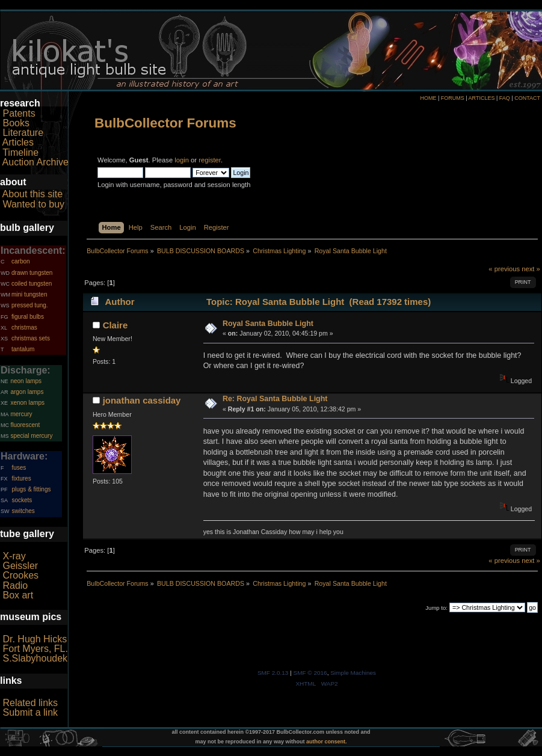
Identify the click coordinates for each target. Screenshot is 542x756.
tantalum (23, 349)
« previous (504, 269)
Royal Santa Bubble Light (268, 324)
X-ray (14, 556)
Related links (30, 703)
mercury (21, 414)
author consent (326, 742)
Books (16, 123)
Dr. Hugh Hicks (35, 639)
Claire (115, 325)
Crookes (20, 575)
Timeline (20, 152)
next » (531, 269)
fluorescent (25, 425)
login (182, 160)
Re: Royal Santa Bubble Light (275, 399)
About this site (33, 194)
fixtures (21, 478)
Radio (15, 585)
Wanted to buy (33, 204)
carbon (21, 261)
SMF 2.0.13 (273, 673)
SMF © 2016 (310, 673)
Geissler (20, 566)
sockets (22, 500)
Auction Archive (35, 162)
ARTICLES (482, 98)
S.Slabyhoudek (35, 658)
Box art (18, 595)
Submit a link (30, 712)
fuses (19, 468)
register (210, 160)
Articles (18, 142)
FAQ (505, 98)
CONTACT (527, 98)
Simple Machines (353, 673)
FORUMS (453, 98)
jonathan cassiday (142, 400)
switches (23, 511)
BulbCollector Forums (165, 123)
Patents (19, 113)
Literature (23, 133)
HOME (428, 98)
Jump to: (436, 608)
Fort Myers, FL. (35, 649)
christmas (24, 327)
